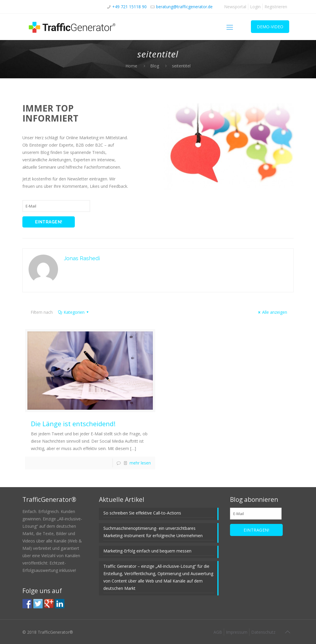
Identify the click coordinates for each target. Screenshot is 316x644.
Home (131, 66)
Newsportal (235, 7)
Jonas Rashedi (82, 258)
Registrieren (276, 7)
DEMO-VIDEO (270, 27)
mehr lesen (140, 463)
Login (255, 7)
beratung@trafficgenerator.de (184, 7)
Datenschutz (263, 632)
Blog (155, 66)
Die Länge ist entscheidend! (73, 424)
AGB (218, 632)
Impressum (237, 632)
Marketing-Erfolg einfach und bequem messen (147, 551)
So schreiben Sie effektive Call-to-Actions (142, 513)
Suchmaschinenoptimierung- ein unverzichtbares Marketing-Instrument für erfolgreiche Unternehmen (153, 532)
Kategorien (74, 312)
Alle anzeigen (272, 312)
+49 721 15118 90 (129, 7)
